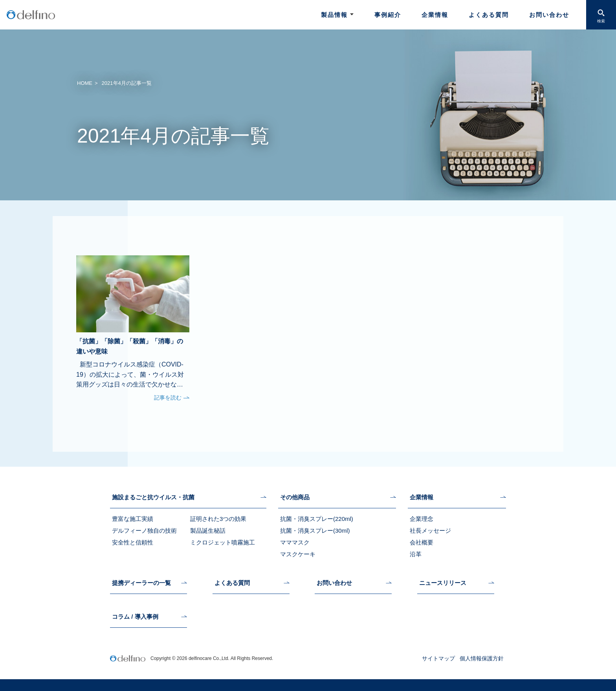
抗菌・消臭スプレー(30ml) (315, 531)
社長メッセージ (430, 531)
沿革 (416, 554)
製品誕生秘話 (208, 531)
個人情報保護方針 (482, 658)
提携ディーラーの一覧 (141, 583)
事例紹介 (388, 15)
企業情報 (435, 15)
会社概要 (422, 542)
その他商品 (295, 497)
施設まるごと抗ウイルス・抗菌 (153, 497)
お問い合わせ (549, 15)
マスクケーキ (298, 554)
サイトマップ (438, 658)
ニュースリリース (443, 583)
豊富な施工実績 (133, 519)
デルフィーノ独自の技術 (144, 531)
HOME (85, 83)
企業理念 (422, 519)
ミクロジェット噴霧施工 (223, 542)
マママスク (295, 542)
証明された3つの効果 (218, 519)
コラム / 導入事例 (135, 617)
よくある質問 (489, 15)
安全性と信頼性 (133, 542)
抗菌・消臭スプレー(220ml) (317, 519)
